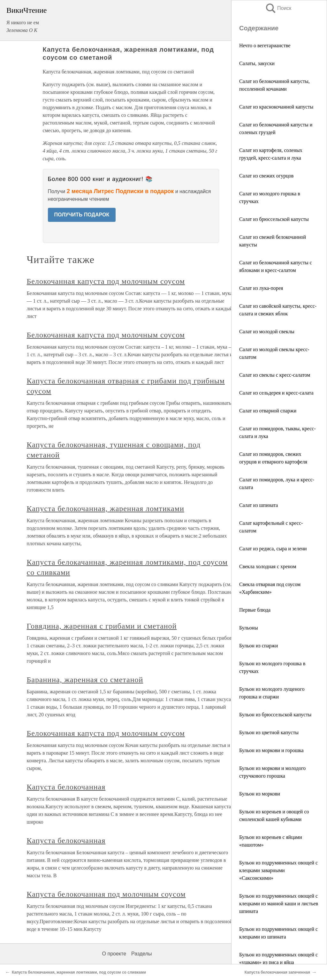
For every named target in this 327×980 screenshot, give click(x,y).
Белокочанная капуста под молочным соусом (106, 281)
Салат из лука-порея (261, 288)
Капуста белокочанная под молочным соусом (106, 894)
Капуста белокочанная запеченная (277, 972)
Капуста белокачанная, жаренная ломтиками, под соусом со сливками (79, 972)
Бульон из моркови (260, 794)
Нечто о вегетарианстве (265, 45)
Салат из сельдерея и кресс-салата (276, 393)
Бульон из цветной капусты (269, 732)
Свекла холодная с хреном (268, 566)
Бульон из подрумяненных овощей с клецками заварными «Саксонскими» (278, 870)
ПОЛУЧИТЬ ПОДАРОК (82, 215)
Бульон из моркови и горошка (271, 750)
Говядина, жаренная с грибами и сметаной (102, 626)
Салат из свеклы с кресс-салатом (275, 375)
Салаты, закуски (257, 63)
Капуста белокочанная (66, 787)
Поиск (278, 8)
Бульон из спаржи (259, 646)
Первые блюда (255, 610)
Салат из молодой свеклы (267, 332)
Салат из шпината (259, 505)
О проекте (114, 954)
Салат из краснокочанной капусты (276, 107)
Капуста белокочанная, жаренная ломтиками (106, 509)
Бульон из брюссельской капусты (275, 715)
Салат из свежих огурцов (266, 176)
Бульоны (249, 628)
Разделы (141, 954)
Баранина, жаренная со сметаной (85, 680)
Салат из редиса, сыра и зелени (273, 549)
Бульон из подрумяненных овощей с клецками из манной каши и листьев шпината (279, 904)
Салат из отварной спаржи (268, 411)
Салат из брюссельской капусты (274, 219)
